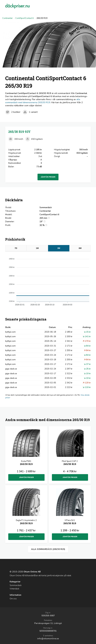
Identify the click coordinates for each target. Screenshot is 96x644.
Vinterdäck (14, 589)
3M (59, 248)
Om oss (13, 599)
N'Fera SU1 (70, 522)
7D (16, 248)
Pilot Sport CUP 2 (70, 463)
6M (80, 248)
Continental (7, 18)
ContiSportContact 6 (24, 18)
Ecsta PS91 (26, 463)
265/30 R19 (19, 132)
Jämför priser (48, 177)
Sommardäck (16, 585)
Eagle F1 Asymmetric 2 (26, 522)
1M (37, 248)
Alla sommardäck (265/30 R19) (48, 549)
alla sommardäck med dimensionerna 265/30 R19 (43, 101)
